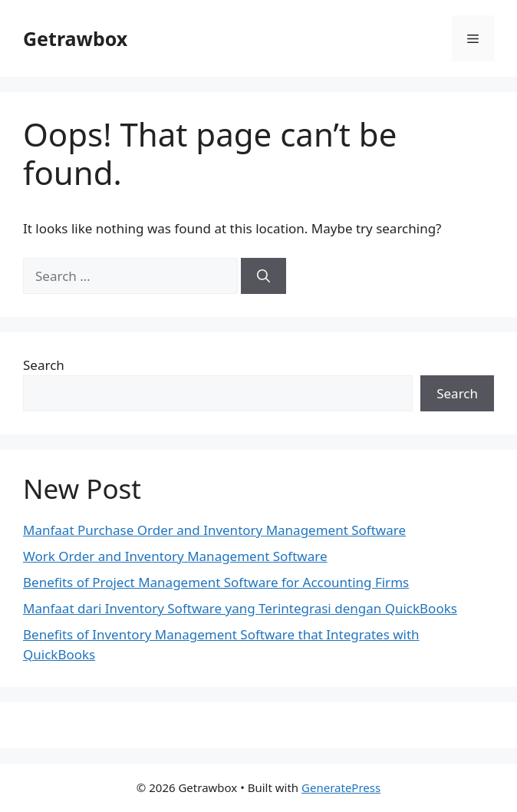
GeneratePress (341, 787)
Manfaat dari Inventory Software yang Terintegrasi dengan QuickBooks (240, 608)
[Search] (263, 276)
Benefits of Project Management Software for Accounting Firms (216, 582)
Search (44, 365)
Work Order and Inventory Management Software (175, 556)
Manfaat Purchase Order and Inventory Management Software (214, 530)
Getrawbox (75, 38)
